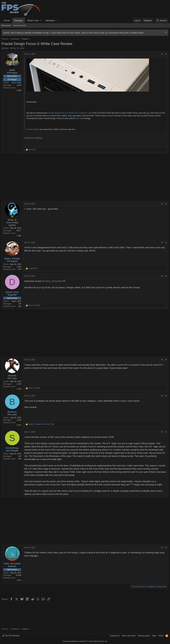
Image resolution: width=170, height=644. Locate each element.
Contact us (115, 636)
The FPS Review (11, 636)
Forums (19, 20)
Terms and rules (129, 636)
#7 (166, 432)
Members (50, 20)
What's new (33, 20)
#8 (166, 548)
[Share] (162, 54)
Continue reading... (34, 138)
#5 (166, 360)
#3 (166, 243)
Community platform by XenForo (85, 641)
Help (154, 636)
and (41, 424)
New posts (6, 25)
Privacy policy (144, 636)
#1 (166, 54)
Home (7, 20)
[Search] (162, 20)
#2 (166, 204)
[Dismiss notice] (166, 33)
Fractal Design (33, 129)
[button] (41, 20)
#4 (166, 276)
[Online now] (12, 217)
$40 (78, 118)
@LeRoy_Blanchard (52, 281)
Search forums (20, 25)
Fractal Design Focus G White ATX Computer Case (70, 113)
